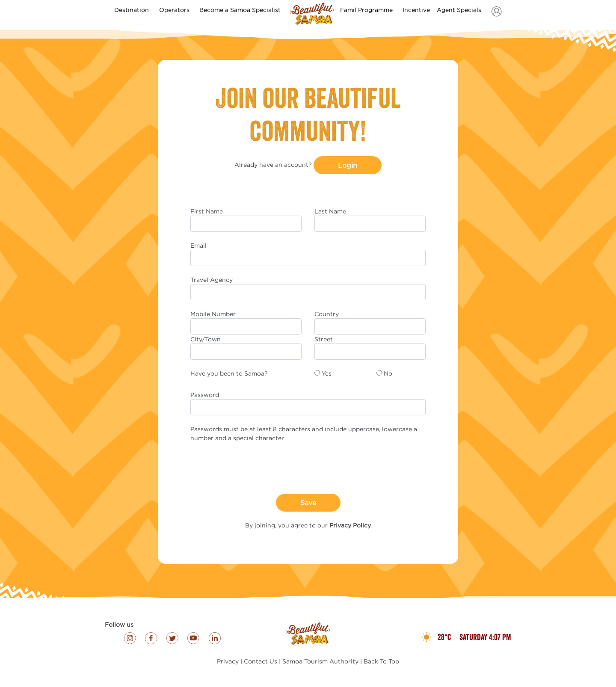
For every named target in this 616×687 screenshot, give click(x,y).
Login (348, 165)
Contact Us (261, 661)
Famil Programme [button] (367, 10)
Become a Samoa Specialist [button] (241, 10)
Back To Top (381, 661)
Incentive (416, 10)
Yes (327, 373)
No (388, 373)
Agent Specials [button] (460, 10)
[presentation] (255, 468)
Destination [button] (132, 10)
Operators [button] (175, 10)
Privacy (228, 661)
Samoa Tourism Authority (320, 661)
